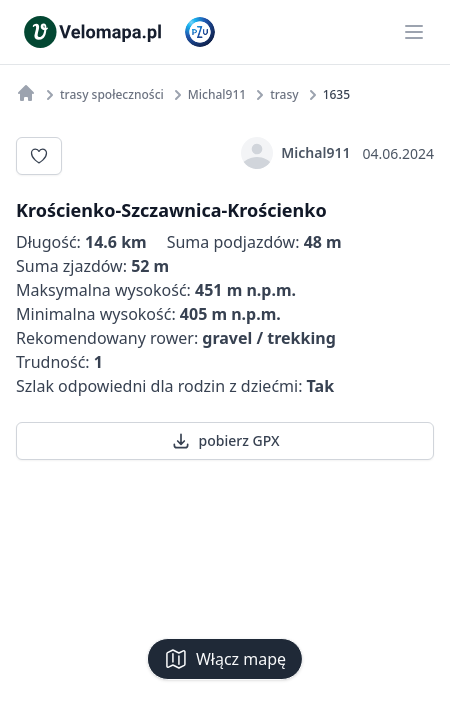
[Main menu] (414, 32)
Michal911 (295, 153)
